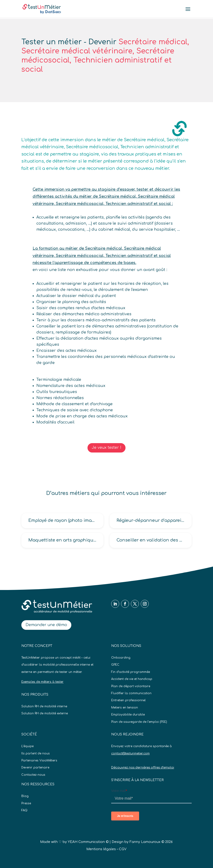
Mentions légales (101, 849)
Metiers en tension (125, 708)
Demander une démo (46, 625)
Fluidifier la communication (131, 693)
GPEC (115, 665)
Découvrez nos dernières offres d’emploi (143, 768)
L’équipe (27, 746)
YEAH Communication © (88, 842)
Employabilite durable (128, 715)
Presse (26, 803)
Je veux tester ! (106, 448)
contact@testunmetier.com (130, 753)
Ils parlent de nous (36, 753)
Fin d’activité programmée (131, 672)
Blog (25, 796)
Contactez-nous (33, 775)
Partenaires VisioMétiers (39, 760)
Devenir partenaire (35, 768)
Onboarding (121, 658)
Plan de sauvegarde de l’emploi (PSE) (139, 722)
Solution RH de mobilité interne (44, 706)
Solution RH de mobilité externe (45, 713)
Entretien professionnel (128, 700)
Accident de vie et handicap (132, 679)
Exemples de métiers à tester (42, 682)
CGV (123, 849)
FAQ (24, 810)
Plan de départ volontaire (131, 686)
